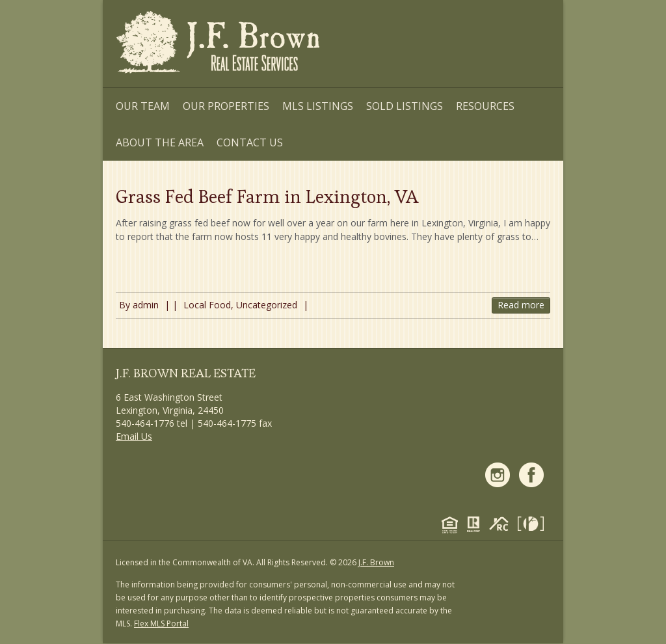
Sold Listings (405, 106)
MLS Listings (318, 106)
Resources (485, 106)
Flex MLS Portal (161, 624)
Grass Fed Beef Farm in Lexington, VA (267, 196)
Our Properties (226, 106)
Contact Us (250, 142)
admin (146, 305)
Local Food (207, 305)
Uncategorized (267, 305)
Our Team (143, 106)
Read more (521, 305)
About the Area (160, 142)
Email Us (134, 436)
